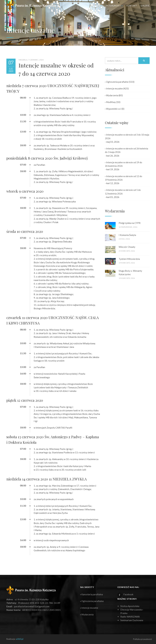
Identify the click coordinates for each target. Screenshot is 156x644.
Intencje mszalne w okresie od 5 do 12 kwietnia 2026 (123, 192)
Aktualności (114, 6)
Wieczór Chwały (127, 247)
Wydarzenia (112, 95)
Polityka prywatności (143, 639)
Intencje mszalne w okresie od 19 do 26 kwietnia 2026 (124, 164)
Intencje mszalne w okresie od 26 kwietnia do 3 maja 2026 (127, 150)
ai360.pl (20, 639)
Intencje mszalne (114, 88)
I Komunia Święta (127, 235)
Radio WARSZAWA (130, 617)
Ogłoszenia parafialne (117, 82)
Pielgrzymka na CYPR (130, 223)
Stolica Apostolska (130, 606)
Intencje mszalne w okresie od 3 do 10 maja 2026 (127, 136)
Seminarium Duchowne (132, 620)
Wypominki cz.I (113, 109)
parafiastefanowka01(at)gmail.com (32, 606)
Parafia (96, 6)
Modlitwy (110, 102)
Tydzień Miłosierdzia (129, 259)
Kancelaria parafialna (92, 594)
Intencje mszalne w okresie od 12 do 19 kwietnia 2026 (124, 178)
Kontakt (132, 6)
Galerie (145, 6)
